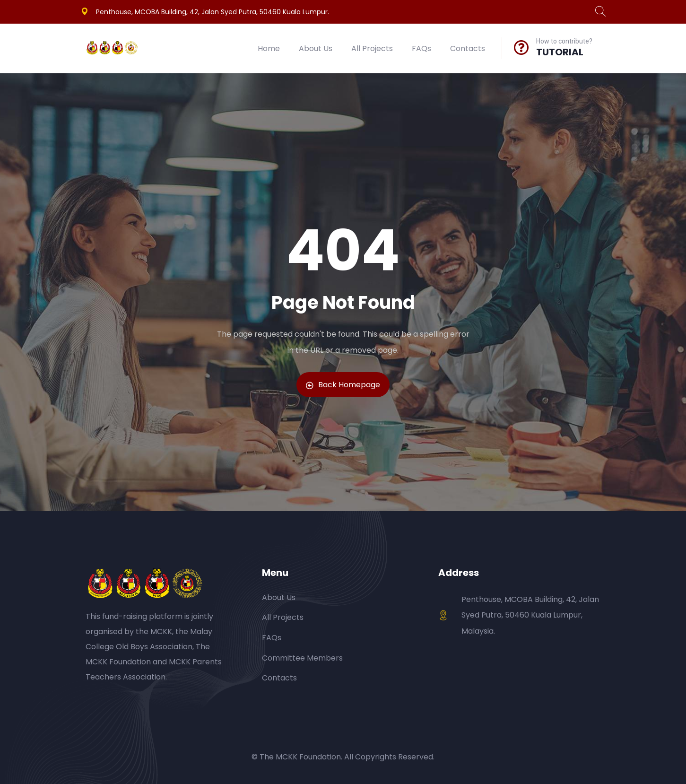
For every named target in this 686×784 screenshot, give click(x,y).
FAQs (421, 48)
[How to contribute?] (521, 47)
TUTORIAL (560, 52)
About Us (316, 48)
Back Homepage (343, 385)
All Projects (372, 48)
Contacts (468, 48)
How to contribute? (564, 41)
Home (269, 48)
